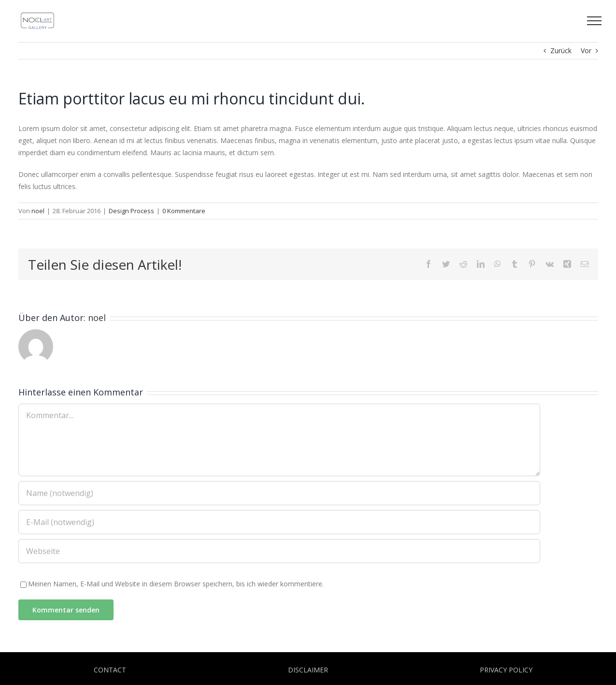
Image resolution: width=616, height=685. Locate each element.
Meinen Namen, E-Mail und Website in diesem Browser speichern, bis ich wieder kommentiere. (176, 584)
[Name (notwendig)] (279, 493)
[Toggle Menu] (594, 21)
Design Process (131, 211)
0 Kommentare (184, 211)
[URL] (279, 551)
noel (38, 211)
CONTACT (110, 670)
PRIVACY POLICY (506, 670)
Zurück (561, 51)
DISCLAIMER (308, 670)
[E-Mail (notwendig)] (279, 522)
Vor (586, 51)
